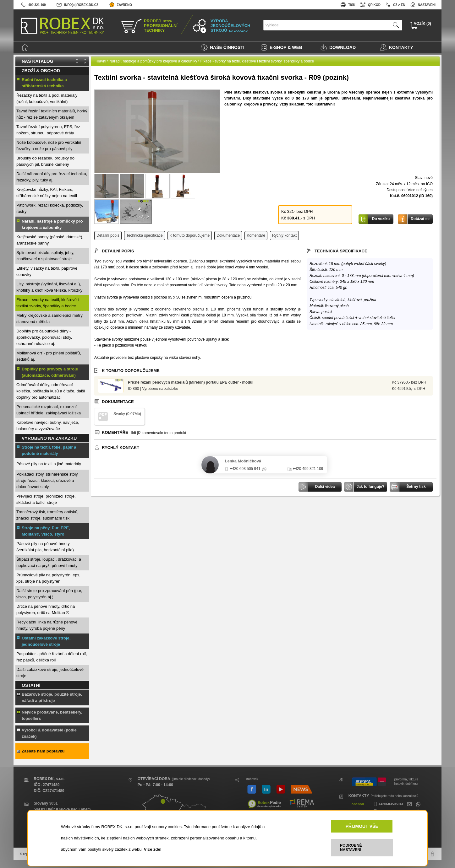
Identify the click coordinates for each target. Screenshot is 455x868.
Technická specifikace (145, 235)
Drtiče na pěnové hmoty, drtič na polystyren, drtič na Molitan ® (46, 609)
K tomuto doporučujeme (190, 235)
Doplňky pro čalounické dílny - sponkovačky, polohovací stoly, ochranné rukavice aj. (44, 337)
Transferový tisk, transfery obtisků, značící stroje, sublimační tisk (47, 515)
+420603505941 (388, 804)
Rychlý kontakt (284, 235)
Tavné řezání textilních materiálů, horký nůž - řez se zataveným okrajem (52, 114)
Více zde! (153, 849)
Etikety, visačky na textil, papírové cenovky (47, 271)
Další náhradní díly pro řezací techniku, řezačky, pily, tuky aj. (52, 177)
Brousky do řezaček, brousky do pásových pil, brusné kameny (45, 161)
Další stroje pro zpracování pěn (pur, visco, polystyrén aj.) (49, 594)
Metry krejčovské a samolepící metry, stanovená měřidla (50, 318)
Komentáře (256, 235)
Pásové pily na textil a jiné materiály (49, 464)
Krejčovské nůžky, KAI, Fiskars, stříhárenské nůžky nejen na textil (47, 193)
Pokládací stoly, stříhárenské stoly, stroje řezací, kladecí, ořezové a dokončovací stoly (47, 480)
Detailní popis (108, 235)
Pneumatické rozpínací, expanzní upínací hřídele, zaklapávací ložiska (49, 410)
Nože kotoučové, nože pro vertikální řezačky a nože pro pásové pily (49, 146)
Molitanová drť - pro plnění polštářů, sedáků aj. (49, 356)
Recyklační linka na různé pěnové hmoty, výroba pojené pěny (47, 625)
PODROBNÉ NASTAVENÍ (351, 848)
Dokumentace (228, 235)
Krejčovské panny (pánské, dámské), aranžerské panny (50, 240)
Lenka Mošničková (243, 461)
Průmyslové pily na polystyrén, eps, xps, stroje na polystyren (48, 578)
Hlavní (101, 61)
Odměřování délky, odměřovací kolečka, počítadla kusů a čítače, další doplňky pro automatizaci (51, 391)
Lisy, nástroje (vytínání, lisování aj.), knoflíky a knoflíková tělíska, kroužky (49, 287)
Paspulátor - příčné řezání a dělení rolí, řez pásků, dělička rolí (52, 657)
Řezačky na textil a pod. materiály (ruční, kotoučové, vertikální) (47, 98)
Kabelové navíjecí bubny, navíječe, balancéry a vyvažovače (48, 426)
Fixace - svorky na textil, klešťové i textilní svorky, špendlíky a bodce (48, 303)
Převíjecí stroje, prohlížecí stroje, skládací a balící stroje (46, 499)
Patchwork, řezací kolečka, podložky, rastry (50, 208)
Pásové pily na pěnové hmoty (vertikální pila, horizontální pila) (45, 547)
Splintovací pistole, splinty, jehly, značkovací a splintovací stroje (45, 256)
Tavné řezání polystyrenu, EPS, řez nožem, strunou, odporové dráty (48, 130)
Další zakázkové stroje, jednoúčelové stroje (50, 673)
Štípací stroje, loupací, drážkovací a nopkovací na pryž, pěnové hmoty (49, 562)
